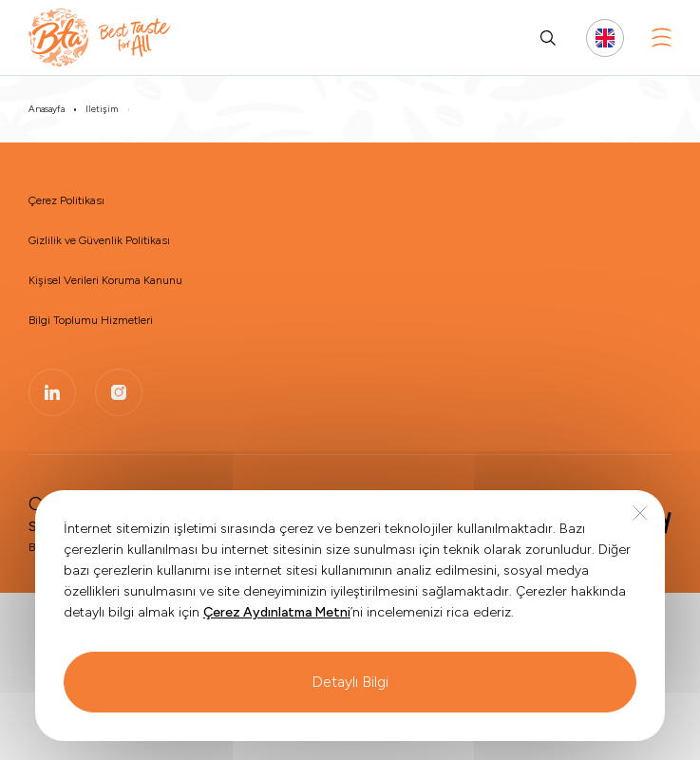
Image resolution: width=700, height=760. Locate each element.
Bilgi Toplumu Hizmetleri (91, 320)
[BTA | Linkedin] (52, 392)
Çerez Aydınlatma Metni (277, 646)
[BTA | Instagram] (119, 392)
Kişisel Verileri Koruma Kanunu (105, 280)
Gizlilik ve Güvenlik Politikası (99, 240)
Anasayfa (47, 109)
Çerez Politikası (66, 200)
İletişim (102, 109)
